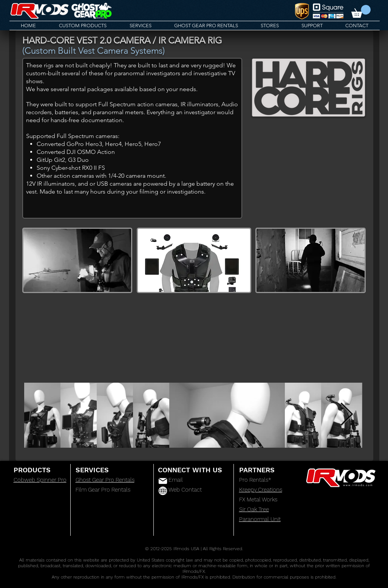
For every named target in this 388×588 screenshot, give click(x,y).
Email (176, 480)
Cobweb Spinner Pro (40, 480)
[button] (361, 11)
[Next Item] (347, 415)
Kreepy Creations (261, 490)
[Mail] (163, 481)
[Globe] (163, 491)
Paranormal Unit (260, 519)
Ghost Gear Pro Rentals (105, 480)
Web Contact (185, 490)
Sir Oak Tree (254, 509)
